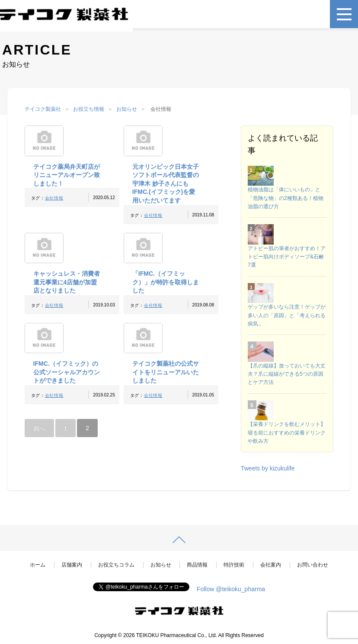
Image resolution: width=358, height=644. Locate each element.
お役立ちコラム (116, 565)
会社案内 (271, 565)
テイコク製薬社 (43, 109)
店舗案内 (72, 565)
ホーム (38, 565)
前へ (39, 428)
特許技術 (234, 565)
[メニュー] (344, 14)
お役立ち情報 (89, 109)
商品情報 (197, 565)
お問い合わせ (313, 565)
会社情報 (54, 198)
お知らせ (127, 109)
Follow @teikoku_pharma (231, 589)
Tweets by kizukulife (268, 468)
